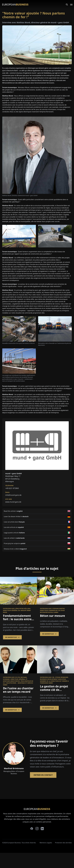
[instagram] (37, 829)
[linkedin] (42, 829)
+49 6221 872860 (12, 488)
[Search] (67, 5)
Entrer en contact (43, 775)
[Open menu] (70, 5)
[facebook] (32, 829)
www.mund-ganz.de (13, 502)
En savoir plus (12, 637)
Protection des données (63, 843)
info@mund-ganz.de (13, 495)
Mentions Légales (46, 843)
